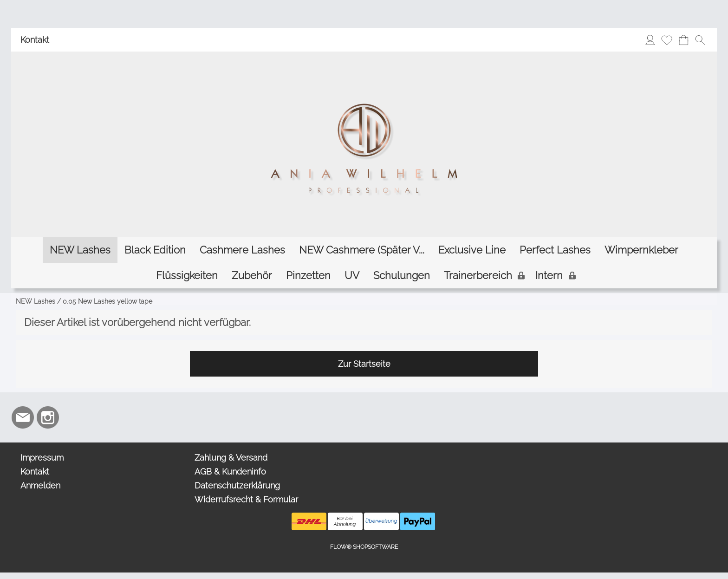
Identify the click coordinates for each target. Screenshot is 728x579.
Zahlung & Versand (231, 458)
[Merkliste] (667, 40)
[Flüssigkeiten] (187, 276)
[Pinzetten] (308, 276)
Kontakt (35, 40)
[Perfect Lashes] (555, 250)
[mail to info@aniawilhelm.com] (23, 417)
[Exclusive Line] (472, 250)
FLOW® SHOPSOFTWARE (364, 547)
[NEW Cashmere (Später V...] (362, 250)
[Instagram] (48, 417)
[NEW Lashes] (80, 250)
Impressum (42, 458)
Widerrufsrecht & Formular (246, 499)
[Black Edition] (155, 250)
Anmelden (40, 485)
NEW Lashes (36, 301)
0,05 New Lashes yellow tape (107, 301)
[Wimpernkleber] (641, 250)
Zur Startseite (364, 364)
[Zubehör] (252, 276)
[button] (700, 40)
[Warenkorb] (683, 40)
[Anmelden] (650, 40)
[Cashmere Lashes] (242, 250)
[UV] (352, 276)
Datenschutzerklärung (237, 485)
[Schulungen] (402, 276)
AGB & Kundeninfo (230, 472)
